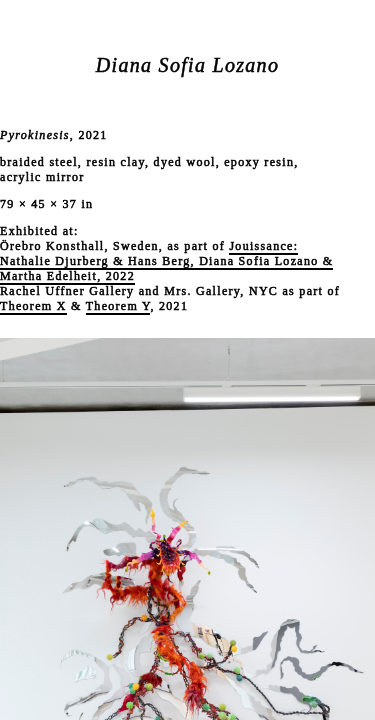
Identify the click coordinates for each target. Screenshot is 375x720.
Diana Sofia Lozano (187, 65)
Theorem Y (118, 306)
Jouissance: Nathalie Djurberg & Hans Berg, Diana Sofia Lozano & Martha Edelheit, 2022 (166, 261)
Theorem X (33, 306)
